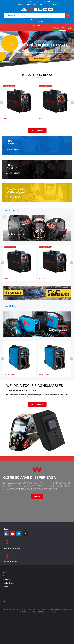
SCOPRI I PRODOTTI (40, 59)
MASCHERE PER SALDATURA (21, 391)
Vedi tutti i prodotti (16, 234)
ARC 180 (6, 119)
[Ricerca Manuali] (7, 542)
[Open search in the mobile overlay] (37, 15)
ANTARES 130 (9, 375)
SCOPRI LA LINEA (13, 149)
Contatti (5, 587)
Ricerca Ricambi (11, 561)
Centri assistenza (8, 583)
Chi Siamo (6, 576)
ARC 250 (42, 119)
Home (5, 572)
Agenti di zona (7, 579)
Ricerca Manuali (12, 548)
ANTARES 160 (44, 375)
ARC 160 (7, 279)
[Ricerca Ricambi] (7, 555)
